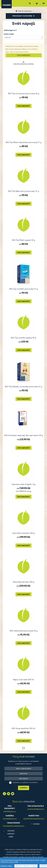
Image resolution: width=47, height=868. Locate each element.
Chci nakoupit (24, 55)
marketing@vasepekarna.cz (34, 819)
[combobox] (23, 37)
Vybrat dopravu (25, 11)
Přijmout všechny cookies (26, 866)
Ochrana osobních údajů (11, 834)
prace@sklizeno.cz (10, 819)
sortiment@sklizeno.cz (36, 809)
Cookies (36, 824)
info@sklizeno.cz (10, 812)
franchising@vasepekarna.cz (14, 826)
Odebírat (24, 788)
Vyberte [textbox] (8, 38)
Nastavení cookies (6, 866)
